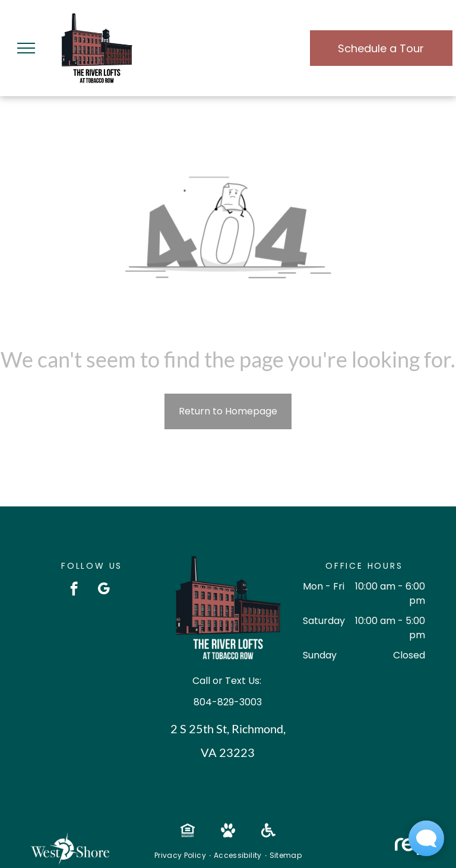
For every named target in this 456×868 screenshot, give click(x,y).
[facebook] (74, 590)
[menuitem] (181, 856)
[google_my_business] (104, 590)
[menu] (26, 48)
